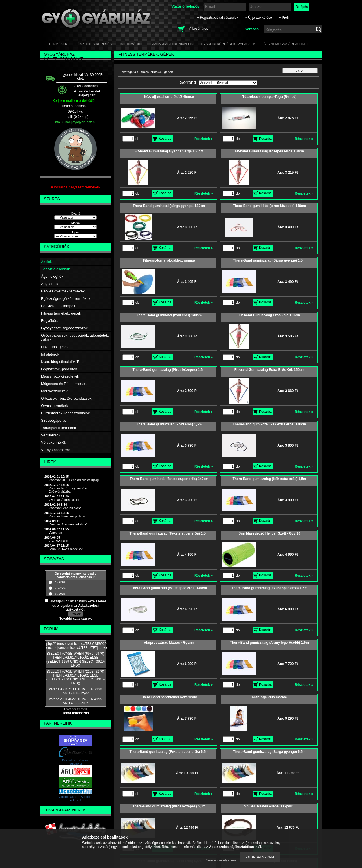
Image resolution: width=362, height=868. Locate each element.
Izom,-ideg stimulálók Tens (63, 362)
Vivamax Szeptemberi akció (68, 524)
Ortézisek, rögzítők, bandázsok (66, 398)
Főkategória (128, 72)
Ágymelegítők (52, 276)
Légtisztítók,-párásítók (59, 369)
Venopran (55, 533)
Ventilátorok (51, 435)
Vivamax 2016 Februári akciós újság (74, 480)
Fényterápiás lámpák (58, 306)
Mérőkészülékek (54, 391)
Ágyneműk (50, 284)
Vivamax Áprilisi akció (64, 500)
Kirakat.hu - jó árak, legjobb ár (75, 762)
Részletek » (203, 139)
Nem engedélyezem (221, 860)
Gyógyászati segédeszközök (64, 328)
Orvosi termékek (54, 406)
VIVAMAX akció (60, 541)
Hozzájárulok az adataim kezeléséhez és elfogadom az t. (78, 605)
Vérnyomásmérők (55, 450)
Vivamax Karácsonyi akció (67, 516)
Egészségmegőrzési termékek (66, 299)
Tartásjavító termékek (59, 428)
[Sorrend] (228, 83)
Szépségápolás (54, 420)
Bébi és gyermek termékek (63, 291)
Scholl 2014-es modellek (66, 549)
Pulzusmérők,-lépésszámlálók (65, 413)
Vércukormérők (53, 442)
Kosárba (165, 139)
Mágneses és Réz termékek (64, 384)
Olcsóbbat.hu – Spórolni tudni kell (75, 798)
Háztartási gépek (55, 347)
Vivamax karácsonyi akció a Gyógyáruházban (68, 490)
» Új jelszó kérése (259, 18)
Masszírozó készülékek (60, 376)
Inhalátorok (50, 354)
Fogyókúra (50, 321)
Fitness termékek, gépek (61, 313)
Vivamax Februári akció (65, 508)
